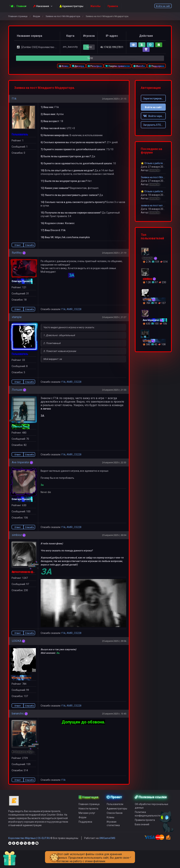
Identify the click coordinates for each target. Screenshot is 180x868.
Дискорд (78, 66)
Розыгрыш (95, 66)
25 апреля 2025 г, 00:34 (114, 535)
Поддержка (156, 66)
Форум (36, 16)
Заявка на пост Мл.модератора (160, 177)
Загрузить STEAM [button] (154, 125)
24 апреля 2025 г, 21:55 (114, 390)
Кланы (64, 66)
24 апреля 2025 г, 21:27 (114, 317)
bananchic (18, 713)
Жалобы (139, 66)
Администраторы (71, 6)
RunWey (17, 253)
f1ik (14, 99)
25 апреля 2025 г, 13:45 (114, 714)
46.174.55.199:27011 (112, 47)
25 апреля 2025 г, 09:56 (114, 641)
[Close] (130, 854)
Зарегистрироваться (155, 98)
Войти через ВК (155, 116)
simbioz (17, 535)
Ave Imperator (20, 462)
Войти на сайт (163, 6)
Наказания (41, 6)
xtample (17, 317)
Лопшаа (17, 390)
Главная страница (18, 16)
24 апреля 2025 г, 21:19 (114, 253)
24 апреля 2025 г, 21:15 (114, 99)
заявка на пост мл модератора (160, 205)
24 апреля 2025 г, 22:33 (114, 462)
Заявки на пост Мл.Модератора (63, 16)
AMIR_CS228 (74, 309)
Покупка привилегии (118, 66)
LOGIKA (17, 641)
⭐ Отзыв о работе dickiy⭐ (157, 191)
